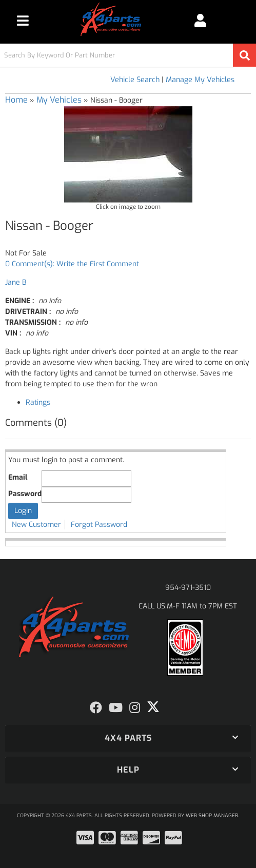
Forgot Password (99, 525)
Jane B (16, 282)
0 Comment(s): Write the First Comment (72, 264)
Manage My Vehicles (200, 80)
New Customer (36, 525)
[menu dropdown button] (23, 21)
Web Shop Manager (212, 815)
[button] (128, 55)
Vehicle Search (135, 80)
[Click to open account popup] (200, 21)
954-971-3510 (188, 588)
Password (25, 494)
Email (18, 477)
